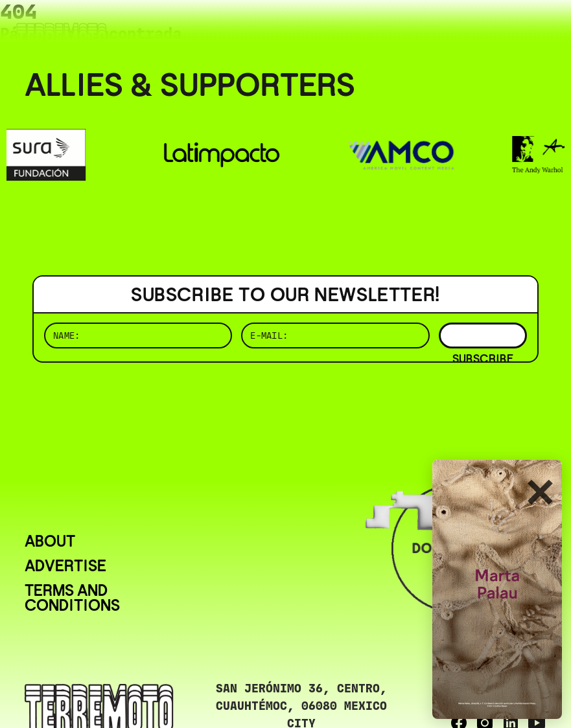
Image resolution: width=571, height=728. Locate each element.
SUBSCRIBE (483, 336)
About (50, 541)
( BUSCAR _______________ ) (331, 29)
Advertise (65, 566)
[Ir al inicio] (62, 37)
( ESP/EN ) (500, 29)
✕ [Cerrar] (539, 494)
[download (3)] (497, 589)
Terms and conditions (72, 598)
